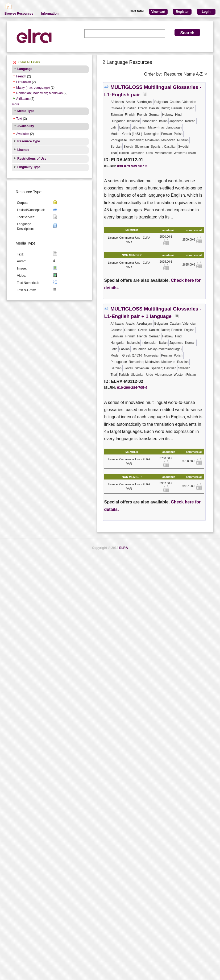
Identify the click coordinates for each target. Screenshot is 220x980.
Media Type (26, 111)
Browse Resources (19, 14)
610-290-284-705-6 (132, 388)
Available (23, 134)
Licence (23, 150)
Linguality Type (29, 167)
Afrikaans (23, 99)
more (16, 104)
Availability (26, 126)
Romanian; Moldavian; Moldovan (40, 93)
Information (50, 14)
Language (25, 69)
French (21, 76)
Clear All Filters (29, 62)
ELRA (124, 548)
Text (19, 119)
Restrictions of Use (32, 159)
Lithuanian (24, 82)
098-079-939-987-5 (132, 166)
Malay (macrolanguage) (33, 88)
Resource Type (29, 141)
